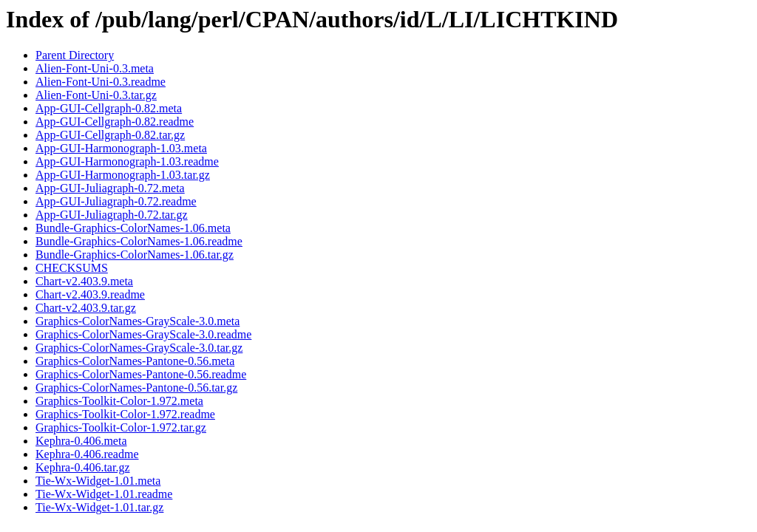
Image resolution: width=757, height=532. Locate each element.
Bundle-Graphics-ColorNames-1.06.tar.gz (135, 255)
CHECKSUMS (72, 268)
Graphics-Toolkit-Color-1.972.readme (125, 414)
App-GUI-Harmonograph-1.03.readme (127, 161)
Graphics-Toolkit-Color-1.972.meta (119, 401)
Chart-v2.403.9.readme (90, 294)
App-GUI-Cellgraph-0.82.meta (109, 108)
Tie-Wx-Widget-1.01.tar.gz (99, 507)
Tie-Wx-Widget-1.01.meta (98, 481)
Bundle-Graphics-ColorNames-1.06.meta (133, 228)
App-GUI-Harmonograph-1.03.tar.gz (123, 175)
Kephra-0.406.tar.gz (83, 467)
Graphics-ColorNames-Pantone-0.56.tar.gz (136, 388)
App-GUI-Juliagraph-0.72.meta (110, 188)
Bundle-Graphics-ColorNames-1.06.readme (139, 241)
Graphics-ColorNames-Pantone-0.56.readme (141, 374)
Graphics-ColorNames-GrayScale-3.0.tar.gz (139, 348)
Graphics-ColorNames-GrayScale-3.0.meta (138, 321)
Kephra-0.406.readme (87, 454)
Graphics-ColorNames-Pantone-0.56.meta (135, 361)
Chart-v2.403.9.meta (84, 281)
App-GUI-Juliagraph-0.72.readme (116, 201)
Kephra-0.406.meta (81, 441)
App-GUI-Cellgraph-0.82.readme (115, 122)
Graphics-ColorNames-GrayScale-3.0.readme (143, 334)
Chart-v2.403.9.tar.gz (86, 308)
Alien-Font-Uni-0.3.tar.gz (96, 95)
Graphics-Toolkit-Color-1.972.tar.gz (121, 427)
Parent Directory (75, 55)
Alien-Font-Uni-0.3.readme (101, 82)
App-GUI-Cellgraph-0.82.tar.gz (110, 135)
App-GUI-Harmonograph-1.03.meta (121, 148)
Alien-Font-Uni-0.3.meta (95, 68)
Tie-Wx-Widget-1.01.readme (104, 494)
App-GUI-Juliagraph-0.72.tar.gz (112, 215)
